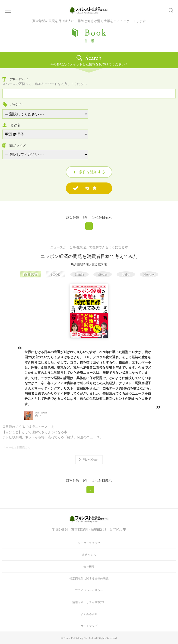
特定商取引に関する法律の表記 (89, 579)
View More (90, 460)
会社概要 (89, 567)
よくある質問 (89, 614)
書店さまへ (89, 555)
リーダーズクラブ (89, 543)
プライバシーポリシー (89, 590)
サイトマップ (89, 626)
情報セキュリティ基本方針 (89, 602)
